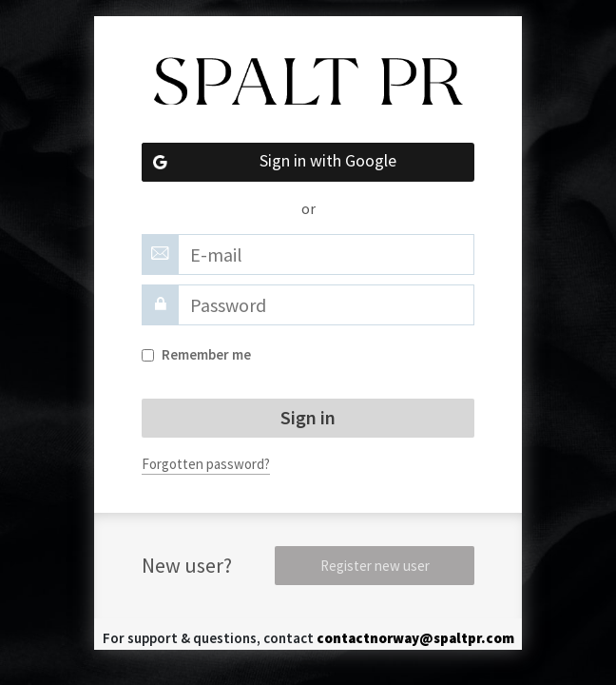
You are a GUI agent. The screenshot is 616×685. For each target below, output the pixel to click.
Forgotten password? (206, 464)
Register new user (375, 566)
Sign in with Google (269, 162)
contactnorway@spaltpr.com (415, 638)
